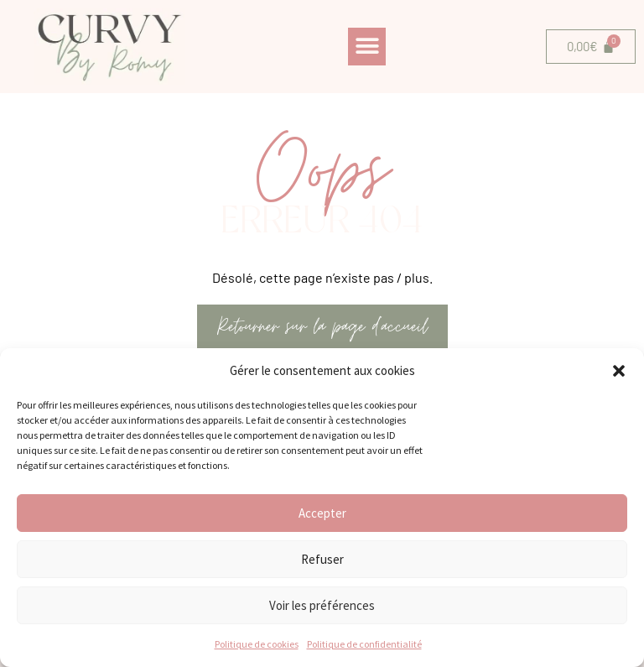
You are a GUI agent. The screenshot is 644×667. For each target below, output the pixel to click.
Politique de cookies (257, 644)
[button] (619, 371)
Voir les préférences (322, 605)
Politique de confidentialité (364, 644)
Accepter (322, 513)
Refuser (322, 559)
